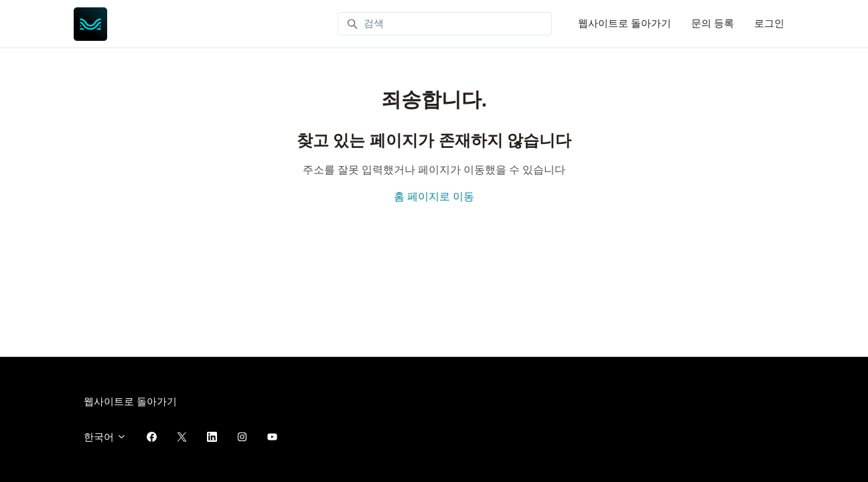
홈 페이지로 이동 (434, 196)
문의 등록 (713, 23)
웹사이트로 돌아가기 (625, 23)
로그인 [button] (769, 23)
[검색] (445, 24)
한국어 (105, 437)
